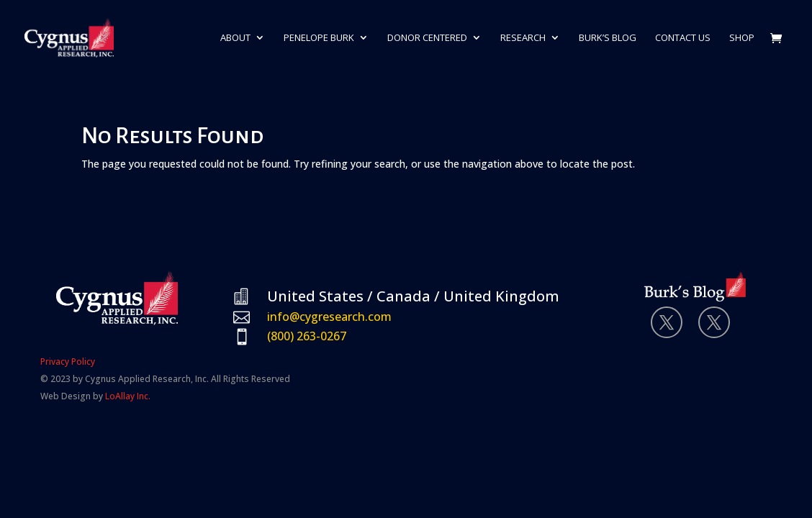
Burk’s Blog (608, 38)
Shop (742, 38)
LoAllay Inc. (128, 396)
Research (523, 38)
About (235, 38)
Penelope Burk (319, 38)
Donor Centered (427, 38)
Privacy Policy (68, 362)
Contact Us (683, 38)
